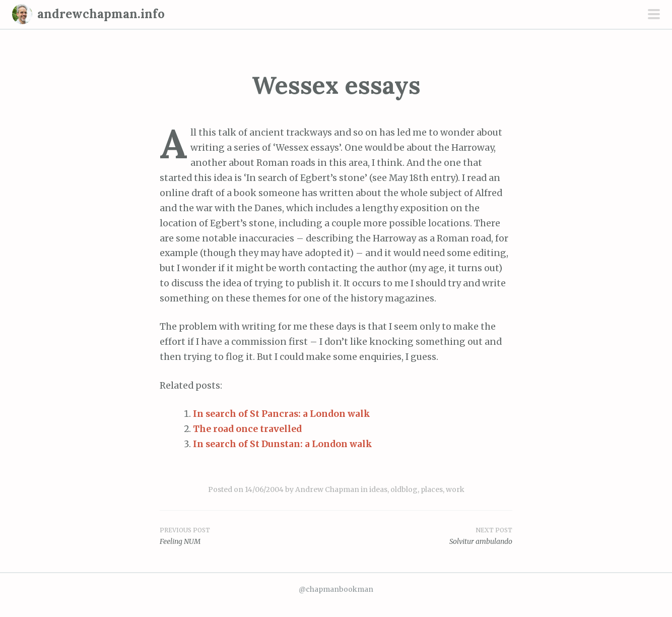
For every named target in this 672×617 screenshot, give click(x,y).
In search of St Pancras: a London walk (282, 414)
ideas (378, 489)
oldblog (404, 489)
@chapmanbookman (336, 589)
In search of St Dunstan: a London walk (283, 444)
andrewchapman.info (101, 14)
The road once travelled (247, 429)
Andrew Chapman (327, 489)
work (455, 489)
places (432, 489)
